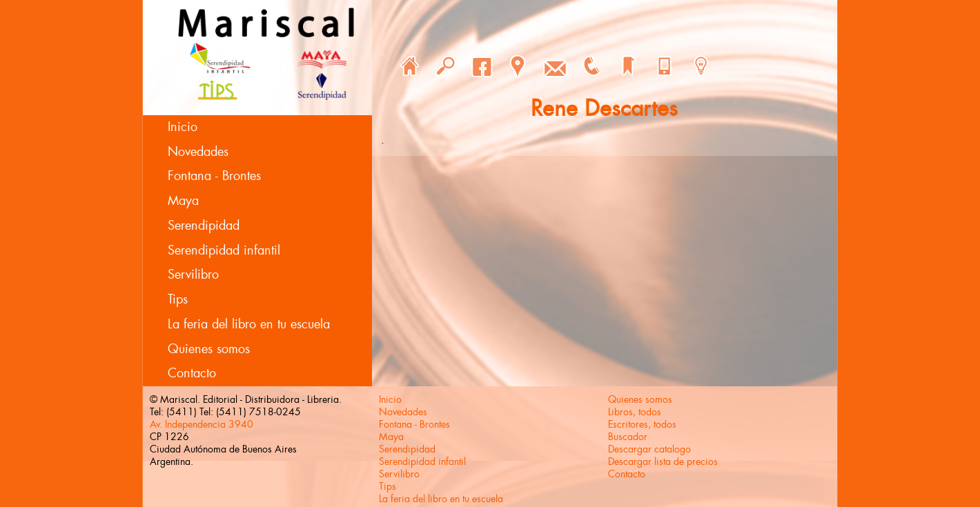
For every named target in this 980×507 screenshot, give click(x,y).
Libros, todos (635, 412)
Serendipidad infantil (224, 250)
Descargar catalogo (649, 449)
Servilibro (193, 275)
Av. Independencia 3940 (202, 424)
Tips (178, 299)
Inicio (183, 127)
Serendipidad (204, 226)
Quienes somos (209, 349)
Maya (183, 201)
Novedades (198, 152)
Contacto (192, 373)
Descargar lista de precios (663, 461)
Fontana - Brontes (214, 176)
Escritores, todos (642, 424)
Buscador (628, 437)
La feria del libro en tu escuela (249, 324)
